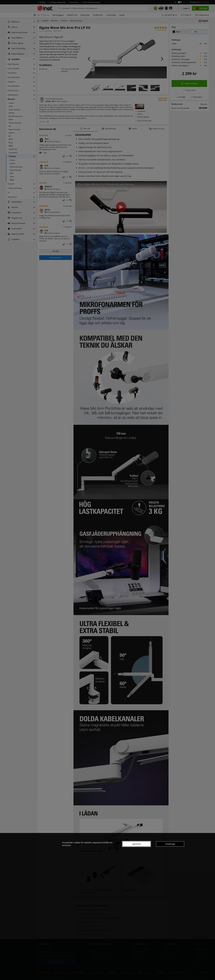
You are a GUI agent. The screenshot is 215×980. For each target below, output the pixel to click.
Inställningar (170, 844)
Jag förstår (137, 844)
